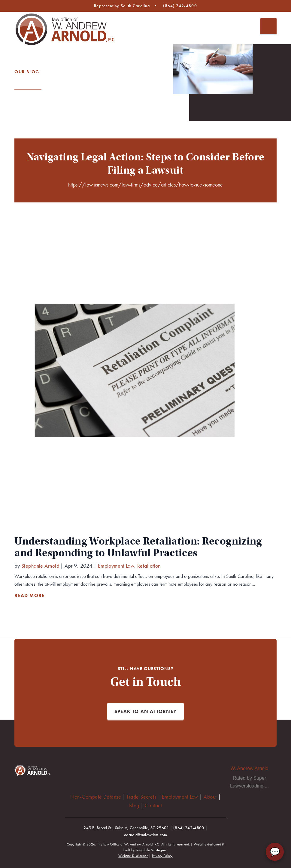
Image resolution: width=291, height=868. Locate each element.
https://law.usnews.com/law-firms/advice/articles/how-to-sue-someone (145, 185)
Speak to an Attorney (145, 711)
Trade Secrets (141, 797)
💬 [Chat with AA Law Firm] (275, 852)
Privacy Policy (162, 856)
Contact (153, 805)
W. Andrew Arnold (249, 769)
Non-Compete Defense (96, 797)
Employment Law (180, 797)
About (210, 797)
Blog (134, 805)
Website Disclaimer (133, 856)
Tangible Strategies (151, 850)
